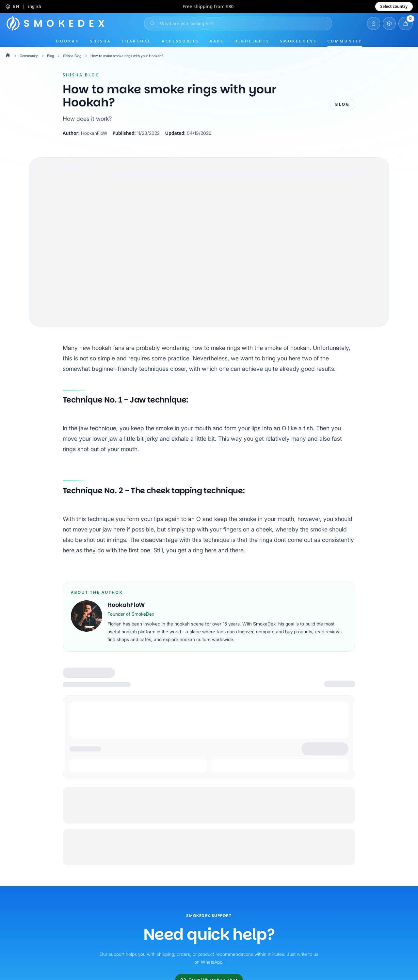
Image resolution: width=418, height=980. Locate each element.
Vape (217, 41)
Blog (53, 56)
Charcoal (137, 41)
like (304, 439)
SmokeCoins (299, 41)
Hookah (68, 41)
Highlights (252, 41)
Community (345, 41)
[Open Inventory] (389, 24)
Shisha (101, 41)
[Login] (374, 24)
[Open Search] (238, 24)
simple (150, 358)
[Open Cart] (406, 24)
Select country (394, 6)
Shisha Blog (76, 56)
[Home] (57, 24)
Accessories (181, 41)
